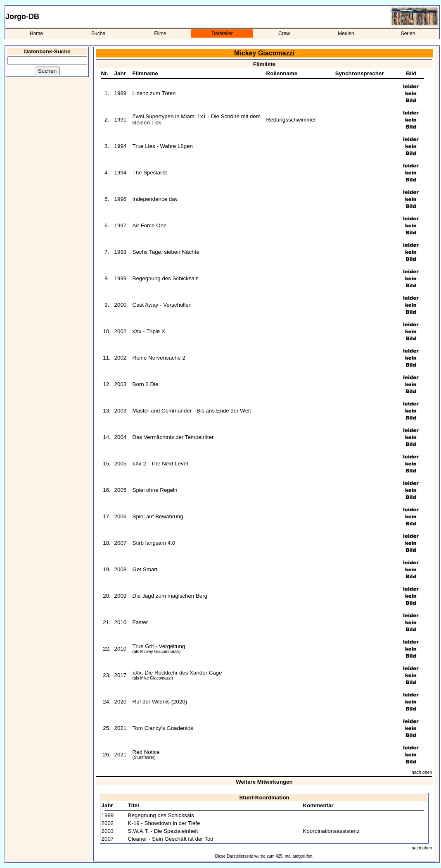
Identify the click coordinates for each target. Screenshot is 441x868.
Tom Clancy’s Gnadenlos (163, 728)
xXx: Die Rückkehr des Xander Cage (177, 673)
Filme (160, 33)
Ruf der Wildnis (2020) (160, 702)
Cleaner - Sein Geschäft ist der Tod (171, 839)
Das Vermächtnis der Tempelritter (173, 437)
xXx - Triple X (149, 331)
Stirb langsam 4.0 (154, 543)
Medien (346, 33)
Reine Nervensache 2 (159, 358)
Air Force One (150, 225)
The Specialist (150, 173)
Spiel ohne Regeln (155, 490)
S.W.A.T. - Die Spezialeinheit (163, 831)
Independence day (155, 199)
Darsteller (222, 33)
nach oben (422, 772)
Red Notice (146, 752)
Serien (408, 33)
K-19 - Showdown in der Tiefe (164, 823)
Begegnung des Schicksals (166, 278)
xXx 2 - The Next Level (160, 464)
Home (36, 33)
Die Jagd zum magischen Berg (170, 596)
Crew (284, 33)
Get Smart (145, 569)
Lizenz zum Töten (154, 93)
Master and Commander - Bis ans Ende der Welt (192, 411)
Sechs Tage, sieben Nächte (166, 252)
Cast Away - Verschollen (162, 305)
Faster (140, 622)
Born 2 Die (146, 384)
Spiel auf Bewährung (158, 516)
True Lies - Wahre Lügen (163, 146)
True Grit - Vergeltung (159, 646)
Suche (98, 33)
